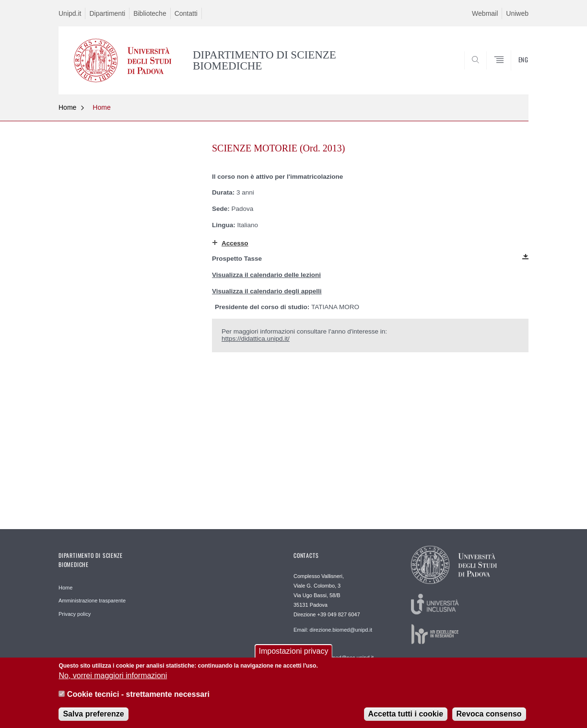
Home (67, 107)
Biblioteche (150, 13)
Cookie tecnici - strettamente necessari (138, 696)
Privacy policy (75, 614)
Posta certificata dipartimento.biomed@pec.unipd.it (334, 654)
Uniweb (517, 13)
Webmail (485, 13)
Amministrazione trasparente (92, 601)
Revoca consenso (489, 716)
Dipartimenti (107, 13)
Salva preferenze (93, 716)
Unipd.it (70, 13)
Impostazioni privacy (294, 653)
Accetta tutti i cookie (406, 716)
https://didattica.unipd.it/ (256, 339)
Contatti (186, 13)
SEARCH (512, 71)
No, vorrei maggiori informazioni (113, 678)
